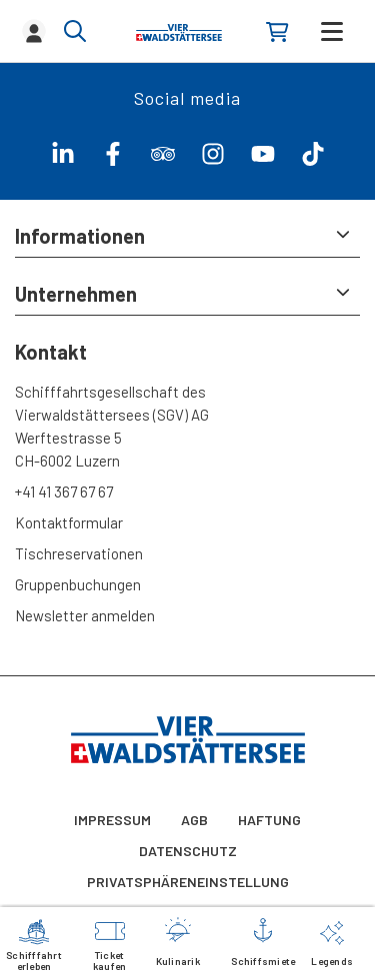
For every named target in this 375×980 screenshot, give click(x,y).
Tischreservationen (79, 553)
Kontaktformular (69, 522)
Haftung (269, 820)
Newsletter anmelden (85, 615)
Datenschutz (188, 851)
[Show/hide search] (75, 31)
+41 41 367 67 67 (64, 491)
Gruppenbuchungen (78, 584)
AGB (194, 820)
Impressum (112, 820)
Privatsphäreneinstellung (188, 882)
